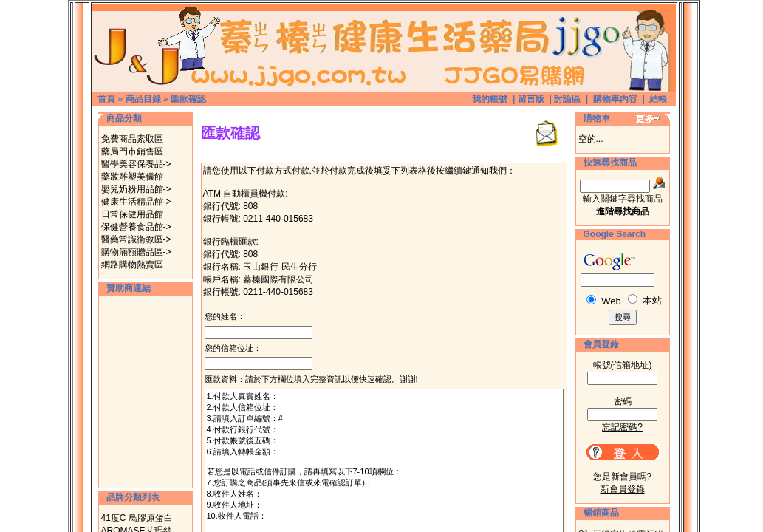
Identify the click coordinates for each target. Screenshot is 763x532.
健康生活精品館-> (136, 202)
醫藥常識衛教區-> (136, 239)
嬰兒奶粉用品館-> (136, 189)
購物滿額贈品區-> (136, 252)
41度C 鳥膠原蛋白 (137, 518)
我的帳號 (490, 99)
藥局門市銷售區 (132, 151)
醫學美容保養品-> (136, 164)
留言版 (531, 99)
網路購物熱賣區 (132, 265)
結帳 (658, 99)
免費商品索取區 (132, 139)
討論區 (567, 99)
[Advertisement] (146, 392)
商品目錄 (143, 99)
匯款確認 (188, 99)
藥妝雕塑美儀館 (132, 177)
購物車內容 (615, 99)
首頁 (106, 99)
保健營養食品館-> (136, 227)
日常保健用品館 (132, 214)
